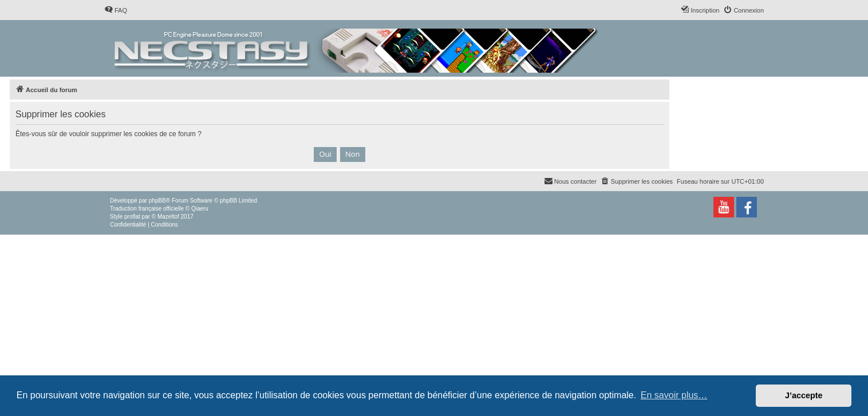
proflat (132, 217)
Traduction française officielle (147, 209)
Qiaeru (200, 209)
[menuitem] (116, 10)
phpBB (157, 201)
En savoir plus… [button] (674, 395)
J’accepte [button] (804, 395)
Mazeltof (168, 217)
